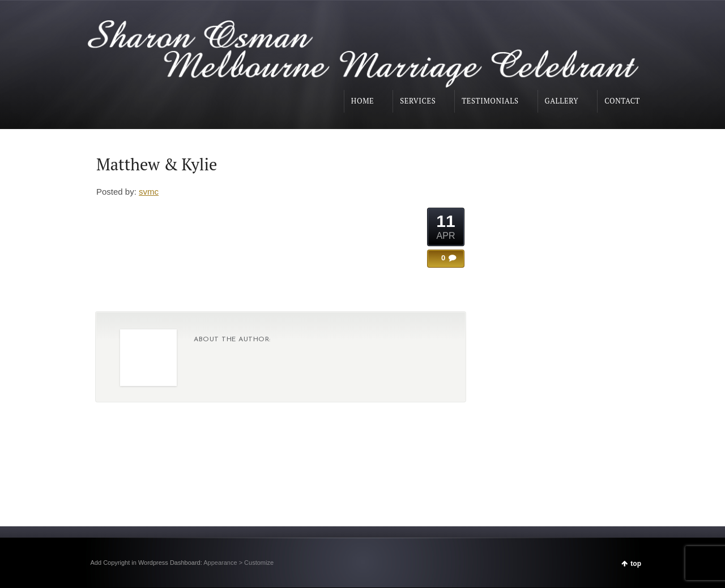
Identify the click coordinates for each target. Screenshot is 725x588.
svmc (149, 192)
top (636, 564)
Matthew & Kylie (157, 164)
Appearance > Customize (238, 563)
